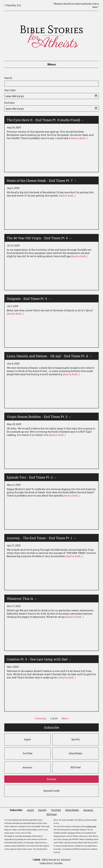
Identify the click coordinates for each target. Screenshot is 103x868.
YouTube (27, 753)
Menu (52, 64)
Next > (65, 718)
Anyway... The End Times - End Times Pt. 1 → (41, 538)
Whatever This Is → (22, 599)
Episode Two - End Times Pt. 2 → (32, 477)
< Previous (40, 718)
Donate (52, 779)
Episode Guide (51, 791)
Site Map (58, 863)
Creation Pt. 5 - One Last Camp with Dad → (39, 659)
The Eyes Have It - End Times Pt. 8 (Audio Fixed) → (45, 120)
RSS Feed (76, 767)
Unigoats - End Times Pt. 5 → (29, 299)
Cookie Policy (46, 863)
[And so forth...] (79, 138)
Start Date (10, 90)
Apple (27, 739)
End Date (9, 103)
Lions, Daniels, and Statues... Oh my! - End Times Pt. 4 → (49, 356)
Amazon (27, 767)
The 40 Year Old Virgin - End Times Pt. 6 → (39, 238)
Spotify (76, 739)
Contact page (91, 826)
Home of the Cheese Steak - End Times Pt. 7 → (42, 181)
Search (8, 78)
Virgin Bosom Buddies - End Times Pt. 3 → (39, 417)
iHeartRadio (76, 753)
